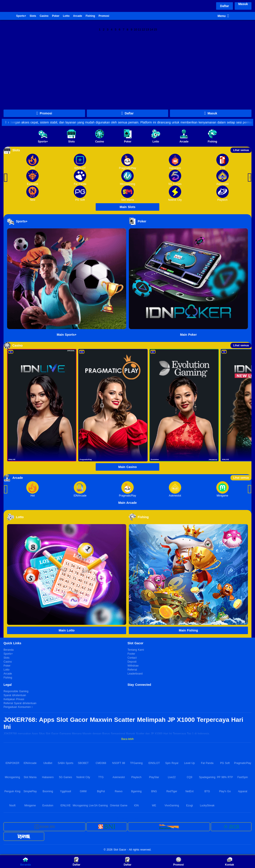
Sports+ (21, 16)
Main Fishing (188, 630)
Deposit (132, 662)
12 (144, 29)
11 (140, 29)
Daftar (225, 6)
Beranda (7, 16)
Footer (131, 654)
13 (147, 29)
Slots (33, 16)
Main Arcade (127, 503)
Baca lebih (127, 739)
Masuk (243, 4)
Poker (56, 16)
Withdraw (133, 666)
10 (136, 29)
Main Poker (188, 335)
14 (151, 29)
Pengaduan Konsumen (18, 707)
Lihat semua (241, 150)
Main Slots (127, 207)
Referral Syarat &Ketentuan (20, 703)
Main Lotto (67, 630)
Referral (132, 670)
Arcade (78, 16)
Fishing (90, 16)
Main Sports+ (67, 335)
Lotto (66, 16)
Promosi (104, 16)
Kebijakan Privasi (14, 699)
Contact (132, 658)
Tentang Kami (136, 650)
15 (155, 29)
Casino (44, 16)
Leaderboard (135, 674)
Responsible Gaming (16, 691)
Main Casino (127, 467)
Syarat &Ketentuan (15, 695)
